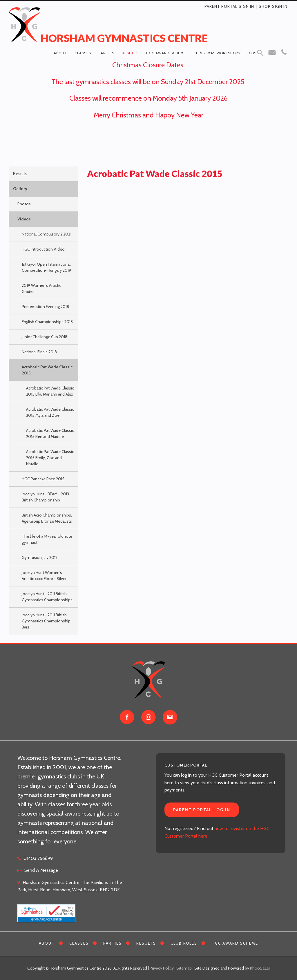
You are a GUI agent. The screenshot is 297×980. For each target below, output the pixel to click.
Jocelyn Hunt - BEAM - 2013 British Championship (45, 497)
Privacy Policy (162, 968)
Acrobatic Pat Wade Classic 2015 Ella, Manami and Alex (50, 391)
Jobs (252, 53)
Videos (24, 219)
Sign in (280, 6)
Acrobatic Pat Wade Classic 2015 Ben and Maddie (50, 433)
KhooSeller (260, 968)
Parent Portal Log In (202, 810)
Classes (83, 53)
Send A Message (41, 870)
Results (130, 53)
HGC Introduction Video (43, 249)
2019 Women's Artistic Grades (41, 288)
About (60, 53)
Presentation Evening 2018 (45, 307)
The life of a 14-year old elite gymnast (47, 539)
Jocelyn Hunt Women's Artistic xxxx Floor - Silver (44, 576)
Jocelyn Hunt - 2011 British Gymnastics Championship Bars (46, 621)
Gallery (20, 189)
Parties (106, 53)
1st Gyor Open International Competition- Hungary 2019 (46, 267)
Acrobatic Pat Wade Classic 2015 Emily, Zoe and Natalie (50, 458)
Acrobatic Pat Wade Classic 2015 (47, 370)
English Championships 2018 (47, 322)
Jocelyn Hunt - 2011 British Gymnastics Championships (47, 597)
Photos (24, 204)
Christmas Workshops (217, 53)
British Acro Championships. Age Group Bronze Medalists (47, 518)
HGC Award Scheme (166, 53)
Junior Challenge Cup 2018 (45, 337)
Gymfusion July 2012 (40, 557)
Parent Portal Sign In (229, 6)
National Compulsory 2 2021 (47, 234)
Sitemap (184, 968)
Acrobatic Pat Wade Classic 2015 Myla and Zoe (50, 412)
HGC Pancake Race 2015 (43, 479)
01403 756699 (38, 858)
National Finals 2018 (39, 352)
